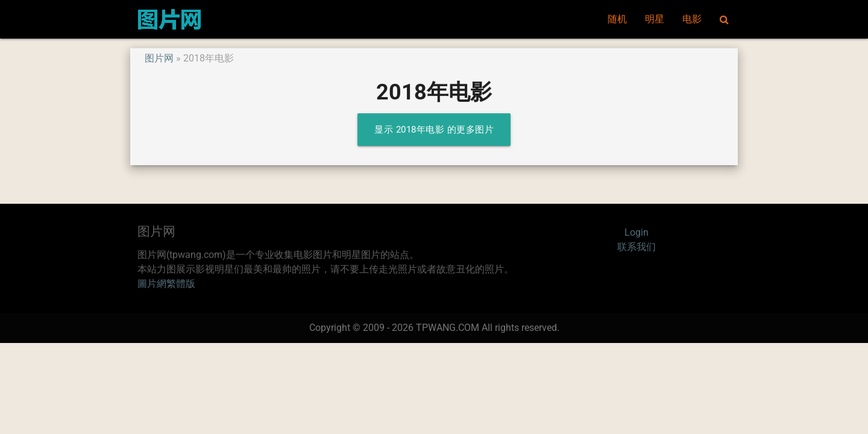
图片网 (159, 58)
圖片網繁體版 (166, 284)
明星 (655, 19)
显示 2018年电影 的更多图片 (434, 130)
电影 (692, 19)
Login (637, 232)
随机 (617, 19)
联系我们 (637, 247)
